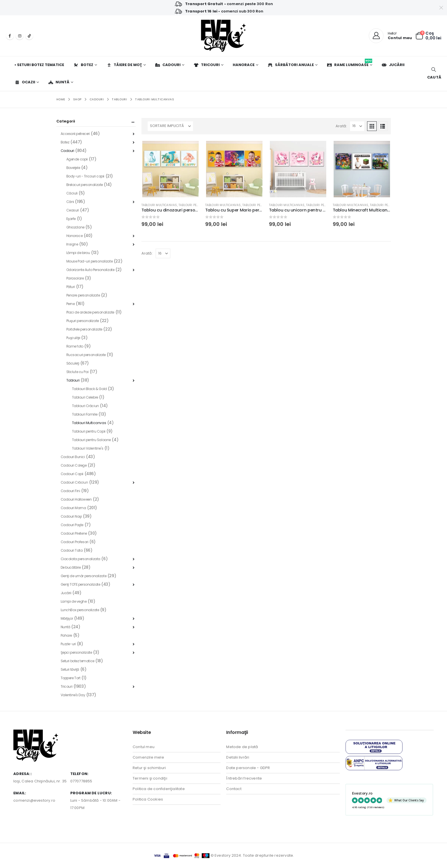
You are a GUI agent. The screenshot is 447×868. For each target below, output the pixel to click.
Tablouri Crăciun (85, 406)
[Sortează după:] (170, 126)
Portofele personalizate (84, 329)
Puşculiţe (73, 338)
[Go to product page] (170, 169)
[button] (434, 74)
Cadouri (168, 65)
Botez (83, 65)
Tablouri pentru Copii (196, 205)
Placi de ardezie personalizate (90, 312)
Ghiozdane (75, 227)
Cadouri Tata (72, 550)
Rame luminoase (349, 63)
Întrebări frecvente (244, 778)
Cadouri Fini (70, 491)
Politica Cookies (148, 799)
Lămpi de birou (78, 253)
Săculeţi (73, 363)
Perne (71, 304)
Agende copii (77, 159)
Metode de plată (242, 747)
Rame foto (75, 346)
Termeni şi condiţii (150, 778)
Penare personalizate (83, 295)
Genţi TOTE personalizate (80, 584)
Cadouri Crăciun (74, 482)
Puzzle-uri (68, 644)
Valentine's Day (73, 695)
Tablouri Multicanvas (159, 205)
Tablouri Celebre (85, 397)
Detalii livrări (238, 757)
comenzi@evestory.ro (34, 800)
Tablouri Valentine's (88, 448)
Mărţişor (67, 618)
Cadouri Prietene (74, 533)
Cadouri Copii (72, 474)
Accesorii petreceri (75, 134)
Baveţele (73, 168)
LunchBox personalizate (80, 610)
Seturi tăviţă (70, 669)
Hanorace (244, 65)
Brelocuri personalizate (85, 185)
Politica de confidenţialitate (159, 789)
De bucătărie (71, 567)
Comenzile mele (148, 757)
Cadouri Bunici (73, 457)
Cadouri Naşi (71, 516)
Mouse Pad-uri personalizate (90, 261)
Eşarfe (71, 219)
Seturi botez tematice (78, 661)
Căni (70, 202)
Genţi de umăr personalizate (84, 576)
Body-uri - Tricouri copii (85, 176)
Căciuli (72, 193)
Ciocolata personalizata (80, 559)
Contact (234, 789)
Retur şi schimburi (149, 768)
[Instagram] (20, 36)
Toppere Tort (71, 678)
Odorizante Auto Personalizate (90, 270)
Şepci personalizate (76, 652)
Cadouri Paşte (72, 525)
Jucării (393, 65)
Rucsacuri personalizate (86, 355)
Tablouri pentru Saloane (91, 440)
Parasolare (75, 278)
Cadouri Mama (73, 508)
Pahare (66, 635)
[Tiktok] (29, 36)
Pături (71, 287)
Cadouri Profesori (75, 542)
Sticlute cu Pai (78, 372)
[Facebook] (10, 36)
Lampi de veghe (74, 601)
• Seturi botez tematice (39, 65)
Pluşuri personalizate (83, 321)
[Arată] (357, 126)
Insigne (72, 244)
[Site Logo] (223, 36)
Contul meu (144, 747)
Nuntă (59, 82)
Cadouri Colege (74, 465)
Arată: (341, 126)
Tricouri (207, 65)
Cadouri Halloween (76, 499)
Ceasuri (73, 210)
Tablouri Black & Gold (89, 389)
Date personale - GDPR (248, 768)
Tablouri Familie (85, 414)
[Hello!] (390, 36)
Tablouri (73, 380)
